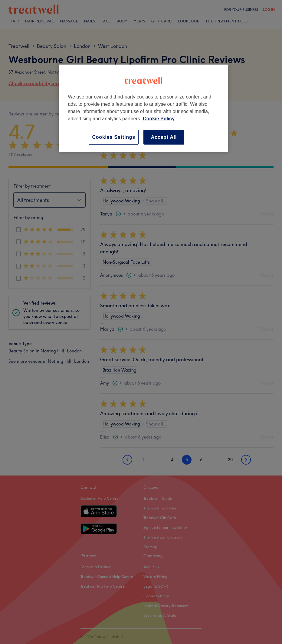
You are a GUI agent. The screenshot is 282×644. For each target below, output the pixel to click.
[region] (143, 108)
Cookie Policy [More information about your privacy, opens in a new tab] (159, 119)
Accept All (164, 137)
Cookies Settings (114, 137)
